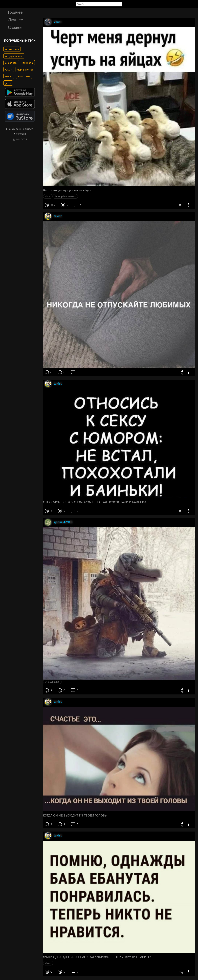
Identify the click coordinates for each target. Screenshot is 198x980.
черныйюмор (25, 69)
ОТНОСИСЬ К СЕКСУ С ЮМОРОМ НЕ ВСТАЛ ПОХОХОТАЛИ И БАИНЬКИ (95, 502)
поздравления (14, 56)
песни (9, 76)
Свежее (15, 27)
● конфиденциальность (20, 129)
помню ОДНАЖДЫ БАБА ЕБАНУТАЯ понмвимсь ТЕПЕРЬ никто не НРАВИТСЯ (98, 957)
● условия (20, 134)
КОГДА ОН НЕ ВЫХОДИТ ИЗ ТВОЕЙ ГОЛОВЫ (75, 816)
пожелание (12, 49)
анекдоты (11, 63)
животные (24, 76)
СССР (9, 69)
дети (8, 83)
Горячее (15, 12)
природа (28, 63)
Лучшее (15, 20)
